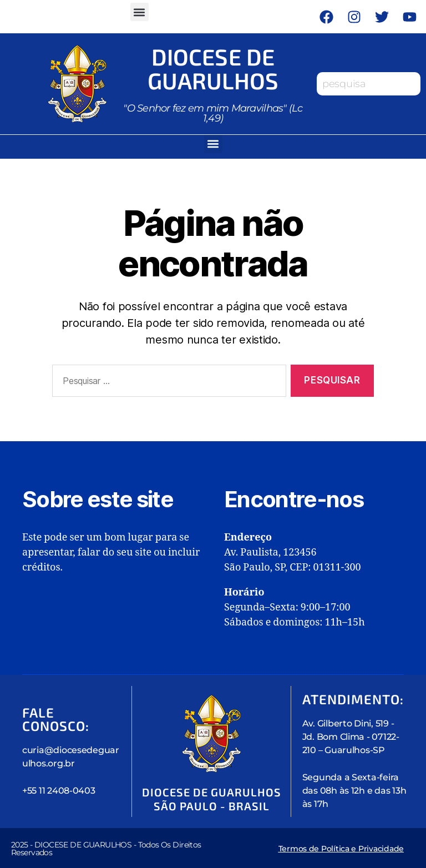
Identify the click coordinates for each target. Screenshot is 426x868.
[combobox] (369, 83)
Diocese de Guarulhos (213, 68)
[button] (140, 12)
